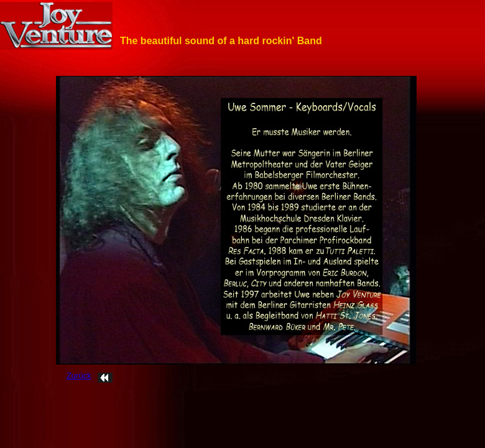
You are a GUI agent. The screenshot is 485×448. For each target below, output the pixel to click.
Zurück (79, 376)
